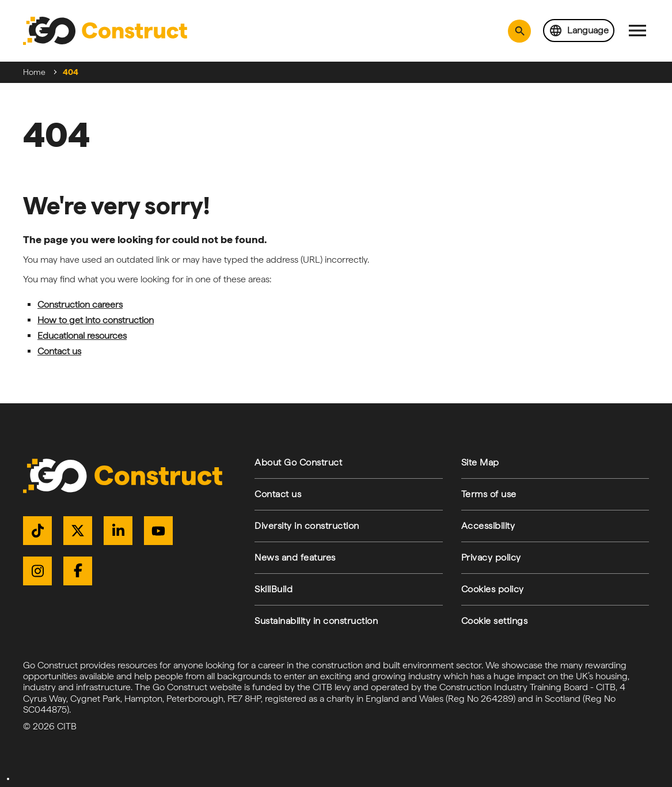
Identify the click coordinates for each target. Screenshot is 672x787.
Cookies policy (493, 589)
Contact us (59, 351)
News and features (295, 557)
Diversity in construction (307, 526)
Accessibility (488, 526)
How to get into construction (96, 320)
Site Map (480, 462)
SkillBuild (274, 589)
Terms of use (489, 494)
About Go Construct (298, 462)
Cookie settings (495, 621)
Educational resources (82, 336)
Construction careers (80, 304)
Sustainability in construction (316, 621)
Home (34, 72)
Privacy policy (491, 557)
